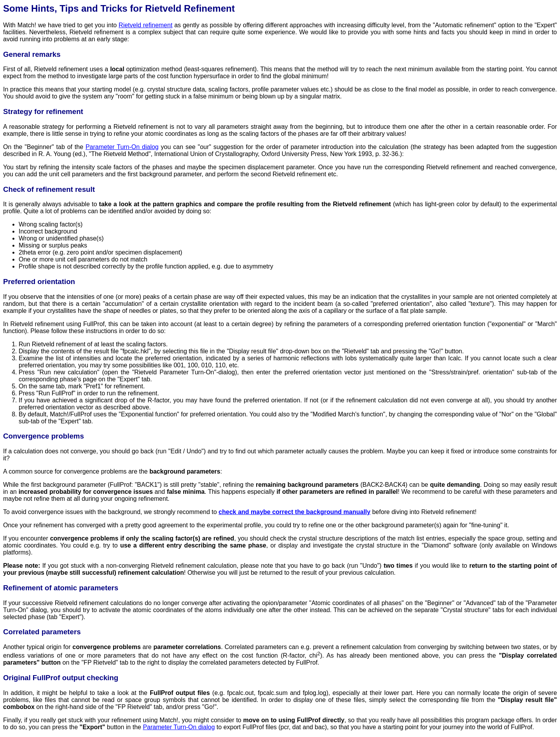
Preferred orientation (39, 282)
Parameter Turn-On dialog (122, 147)
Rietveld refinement (145, 25)
